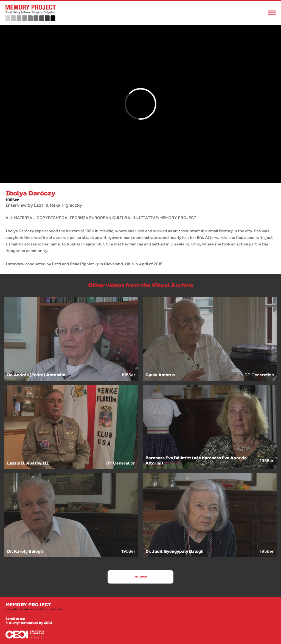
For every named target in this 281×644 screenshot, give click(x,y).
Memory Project (140, 607)
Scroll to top (15, 619)
